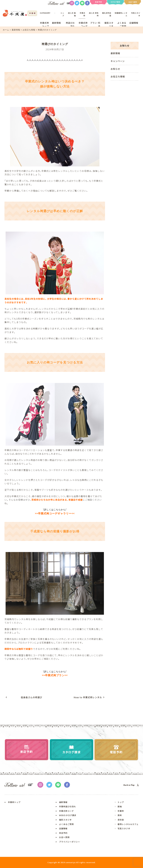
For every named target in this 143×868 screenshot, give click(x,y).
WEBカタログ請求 (68, 815)
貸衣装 (121, 820)
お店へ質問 (64, 837)
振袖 (120, 806)
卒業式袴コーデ (83, 25)
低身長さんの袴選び (31, 697)
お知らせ (115, 69)
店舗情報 (134, 23)
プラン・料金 (95, 25)
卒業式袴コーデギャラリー (55, 514)
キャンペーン (118, 61)
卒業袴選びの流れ (67, 806)
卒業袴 (121, 811)
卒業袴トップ (14, 802)
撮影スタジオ (109, 25)
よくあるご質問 (122, 25)
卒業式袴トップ (44, 25)
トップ (62, 14)
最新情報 (56, 23)
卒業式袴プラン (55, 675)
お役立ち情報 (29, 30)
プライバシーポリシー (70, 842)
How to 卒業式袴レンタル (88, 697)
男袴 (120, 815)
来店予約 (63, 833)
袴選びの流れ (70, 25)
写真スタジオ (124, 828)
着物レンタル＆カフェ (128, 824)
